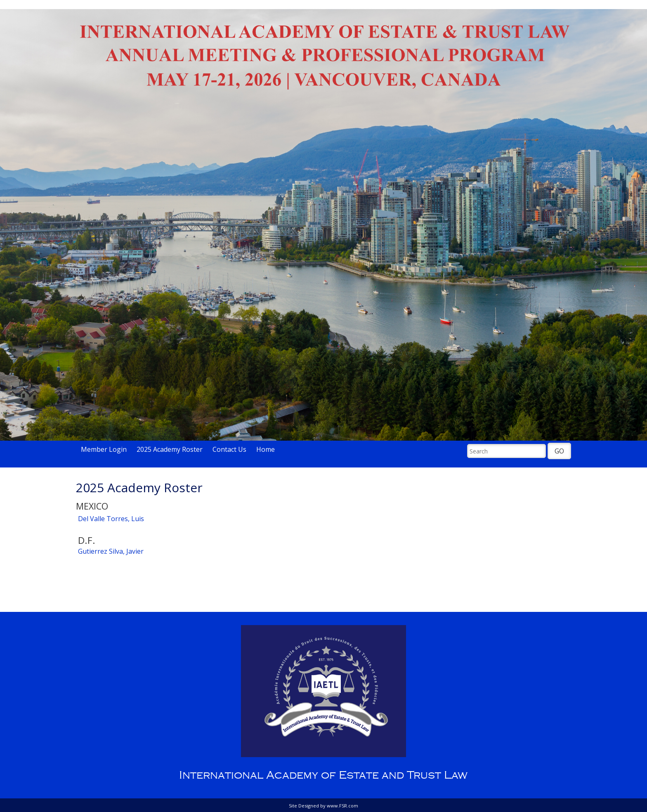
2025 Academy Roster (170, 449)
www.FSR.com (342, 806)
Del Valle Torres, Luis (111, 519)
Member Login (104, 449)
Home (266, 449)
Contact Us (229, 449)
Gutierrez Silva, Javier (111, 551)
